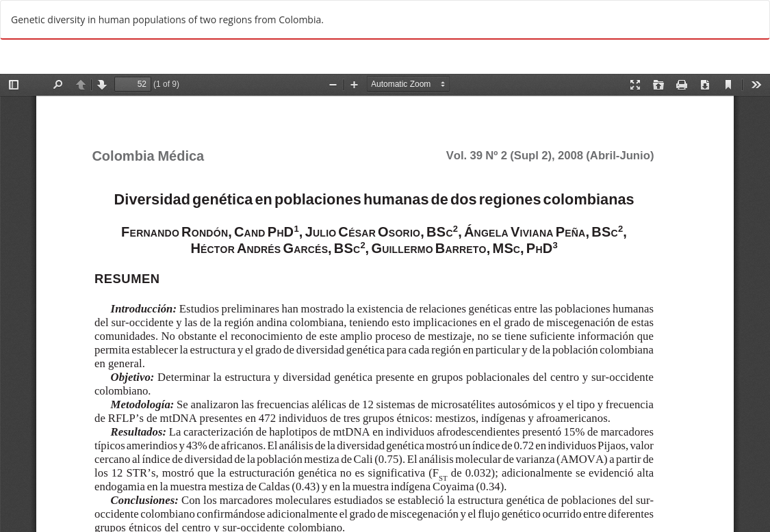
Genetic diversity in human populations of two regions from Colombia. (167, 19)
